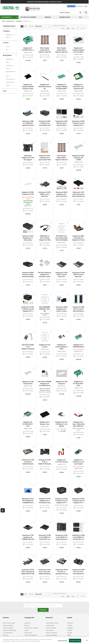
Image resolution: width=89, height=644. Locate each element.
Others (10, 37)
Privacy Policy (28, 633)
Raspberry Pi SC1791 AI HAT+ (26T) (78, 384)
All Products (11, 21)
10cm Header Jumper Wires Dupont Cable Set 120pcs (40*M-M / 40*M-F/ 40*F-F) (62, 158)
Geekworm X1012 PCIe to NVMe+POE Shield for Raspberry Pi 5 (45, 462)
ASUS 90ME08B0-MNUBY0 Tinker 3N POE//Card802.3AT (45, 309)
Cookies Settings (62, 641)
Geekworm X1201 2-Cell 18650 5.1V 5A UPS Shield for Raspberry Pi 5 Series (62, 537)
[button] (51, 35)
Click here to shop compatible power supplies (28, 202)
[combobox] (70, 12)
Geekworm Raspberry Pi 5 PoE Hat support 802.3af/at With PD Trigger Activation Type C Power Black (28, 158)
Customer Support (51, 628)
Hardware (19, 21)
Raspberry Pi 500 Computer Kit (28, 383)
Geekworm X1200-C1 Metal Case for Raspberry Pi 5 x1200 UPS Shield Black (79, 123)
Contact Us (28, 623)
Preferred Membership (9, 630)
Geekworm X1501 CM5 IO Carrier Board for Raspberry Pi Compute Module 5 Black (62, 275)
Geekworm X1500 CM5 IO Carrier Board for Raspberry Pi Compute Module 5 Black (79, 275)
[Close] (87, 640)
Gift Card (6, 635)
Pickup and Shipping (51, 635)
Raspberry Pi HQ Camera (45, 346)
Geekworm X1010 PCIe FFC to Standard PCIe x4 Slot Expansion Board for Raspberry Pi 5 (62, 572)
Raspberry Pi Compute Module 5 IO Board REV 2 (61, 87)
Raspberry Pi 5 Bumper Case (45, 423)
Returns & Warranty (51, 633)
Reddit (69, 635)
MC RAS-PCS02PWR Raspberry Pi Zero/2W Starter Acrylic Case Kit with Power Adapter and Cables (45, 384)
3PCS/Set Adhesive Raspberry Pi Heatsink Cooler (45, 275)
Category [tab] (6, 31)
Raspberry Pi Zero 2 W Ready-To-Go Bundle (61, 424)
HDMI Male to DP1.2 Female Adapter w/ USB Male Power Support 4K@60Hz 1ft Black (45, 238)
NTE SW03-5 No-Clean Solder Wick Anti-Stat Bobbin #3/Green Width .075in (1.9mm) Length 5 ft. (62, 238)
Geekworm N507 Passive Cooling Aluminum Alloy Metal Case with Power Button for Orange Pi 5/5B (28, 275)
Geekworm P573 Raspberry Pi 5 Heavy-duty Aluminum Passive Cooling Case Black (28, 238)
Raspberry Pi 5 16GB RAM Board (78, 346)
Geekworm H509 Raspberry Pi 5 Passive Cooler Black (62, 309)
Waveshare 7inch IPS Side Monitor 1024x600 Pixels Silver (28, 501)
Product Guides (50, 625)
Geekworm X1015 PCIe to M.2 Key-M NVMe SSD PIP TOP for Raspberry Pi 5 (28, 572)
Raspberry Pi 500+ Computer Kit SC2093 (78, 158)
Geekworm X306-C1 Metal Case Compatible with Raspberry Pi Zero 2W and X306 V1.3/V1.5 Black (45, 123)
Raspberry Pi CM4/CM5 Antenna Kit (45, 87)
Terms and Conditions (31, 635)
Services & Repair (8, 628)
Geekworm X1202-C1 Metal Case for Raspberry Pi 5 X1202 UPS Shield (62, 501)
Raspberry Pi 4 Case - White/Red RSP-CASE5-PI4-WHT (79, 424)
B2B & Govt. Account (9, 623)
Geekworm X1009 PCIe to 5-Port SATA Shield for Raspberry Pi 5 (79, 572)
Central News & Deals (52, 623)
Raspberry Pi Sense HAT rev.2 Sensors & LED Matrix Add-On (79, 87)
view (31, 57)
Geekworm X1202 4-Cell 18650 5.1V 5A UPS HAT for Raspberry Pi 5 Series (45, 537)
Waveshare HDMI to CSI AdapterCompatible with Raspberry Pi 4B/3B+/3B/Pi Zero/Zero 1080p (28, 347)
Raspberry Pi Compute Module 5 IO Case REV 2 (78, 50)
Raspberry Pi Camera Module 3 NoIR (61, 347)
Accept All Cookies (75, 641)
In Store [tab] (6, 43)
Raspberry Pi (12, 35)
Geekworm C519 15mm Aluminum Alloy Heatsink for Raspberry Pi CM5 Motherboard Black (79, 194)
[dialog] (44, 640)
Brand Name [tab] (7, 55)
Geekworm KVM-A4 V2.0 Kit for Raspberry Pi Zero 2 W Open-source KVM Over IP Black (79, 238)
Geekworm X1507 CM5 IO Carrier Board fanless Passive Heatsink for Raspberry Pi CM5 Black (62, 123)
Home (4, 21)
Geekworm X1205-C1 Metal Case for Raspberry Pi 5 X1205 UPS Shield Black (28, 309)
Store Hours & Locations (31, 628)
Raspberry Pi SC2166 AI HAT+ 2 (28, 49)
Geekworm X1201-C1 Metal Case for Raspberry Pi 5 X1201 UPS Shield (79, 501)
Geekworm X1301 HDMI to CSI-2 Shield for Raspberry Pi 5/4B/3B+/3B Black (45, 194)
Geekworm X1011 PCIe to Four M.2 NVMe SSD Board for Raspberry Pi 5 (45, 572)
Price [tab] (5, 91)
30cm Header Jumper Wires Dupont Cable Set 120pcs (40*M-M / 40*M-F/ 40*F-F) (45, 50)
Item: (24, 55)
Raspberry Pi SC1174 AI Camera (62, 461)
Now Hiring (71, 6)
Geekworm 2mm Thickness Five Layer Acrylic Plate (45, 158)
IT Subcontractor (8, 633)
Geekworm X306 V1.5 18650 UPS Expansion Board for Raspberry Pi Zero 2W (28, 123)
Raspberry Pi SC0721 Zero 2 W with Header (78, 462)
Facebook (70, 623)
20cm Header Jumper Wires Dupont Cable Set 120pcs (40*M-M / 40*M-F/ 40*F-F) (62, 50)
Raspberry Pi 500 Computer (61, 383)
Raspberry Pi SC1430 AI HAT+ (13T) (28, 424)
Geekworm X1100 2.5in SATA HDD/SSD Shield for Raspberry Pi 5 (28, 462)
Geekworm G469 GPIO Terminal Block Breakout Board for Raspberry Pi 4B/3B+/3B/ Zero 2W (79, 309)
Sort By (31, 26)
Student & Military (8, 625)
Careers (27, 630)
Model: (26, 52)
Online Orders (50, 630)
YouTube (70, 633)
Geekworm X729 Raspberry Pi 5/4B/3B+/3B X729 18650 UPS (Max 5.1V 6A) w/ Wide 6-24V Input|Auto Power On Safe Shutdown (28, 537)
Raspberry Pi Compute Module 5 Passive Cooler (28, 87)
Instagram (70, 628)
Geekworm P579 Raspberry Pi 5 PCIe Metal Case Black (45, 501)
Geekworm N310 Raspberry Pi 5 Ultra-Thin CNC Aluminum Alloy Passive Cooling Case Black (62, 194)
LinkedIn (70, 630)
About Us (27, 625)
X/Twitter (70, 625)
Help (86, 6)
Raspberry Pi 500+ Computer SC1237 (28, 193)
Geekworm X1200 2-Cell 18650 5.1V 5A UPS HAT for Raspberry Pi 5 (79, 537)
